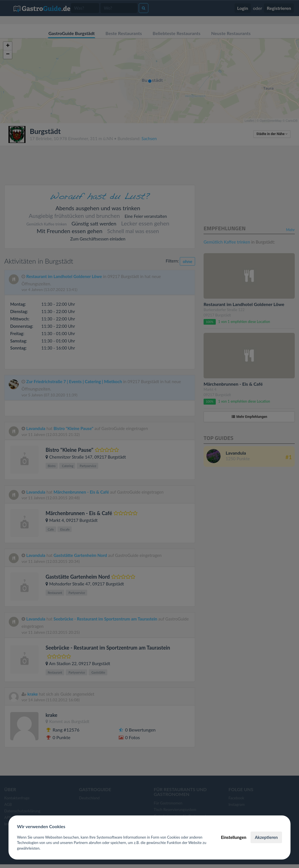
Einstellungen (234, 837)
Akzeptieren (266, 837)
